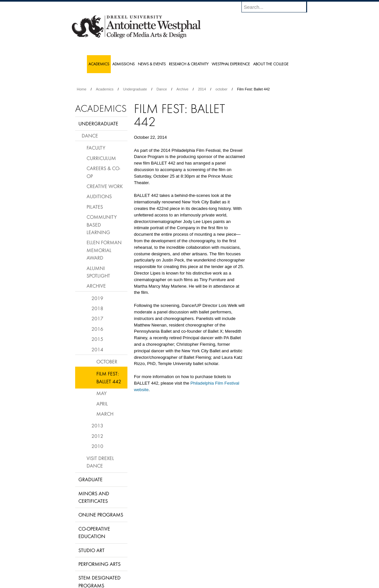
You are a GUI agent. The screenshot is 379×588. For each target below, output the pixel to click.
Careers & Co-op (103, 172)
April (102, 404)
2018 (97, 308)
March (105, 414)
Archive (182, 89)
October (107, 361)
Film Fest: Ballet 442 (109, 377)
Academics (105, 89)
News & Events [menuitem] (152, 64)
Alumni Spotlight (98, 272)
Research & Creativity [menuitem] (189, 64)
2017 (97, 318)
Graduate (91, 479)
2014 (202, 89)
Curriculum (101, 158)
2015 (97, 339)
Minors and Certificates (94, 497)
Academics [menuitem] (99, 64)
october (222, 89)
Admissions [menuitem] (124, 64)
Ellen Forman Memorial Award (104, 250)
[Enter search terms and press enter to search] (277, 7)
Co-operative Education (94, 532)
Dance (162, 89)
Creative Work (105, 186)
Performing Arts (99, 564)
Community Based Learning (102, 224)
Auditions (99, 196)
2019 (97, 298)
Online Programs (101, 515)
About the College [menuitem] (271, 64)
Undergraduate (135, 89)
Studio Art (91, 550)
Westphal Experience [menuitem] (231, 64)
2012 (97, 436)
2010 (97, 446)
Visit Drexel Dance (100, 462)
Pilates (95, 207)
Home (82, 89)
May (101, 393)
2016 (97, 329)
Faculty (96, 148)
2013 (97, 425)
